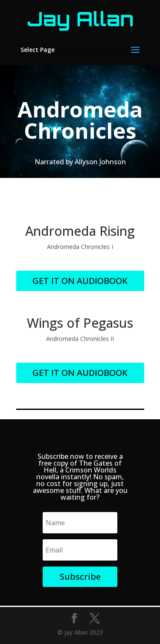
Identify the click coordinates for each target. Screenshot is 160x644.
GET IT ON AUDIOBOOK (80, 281)
